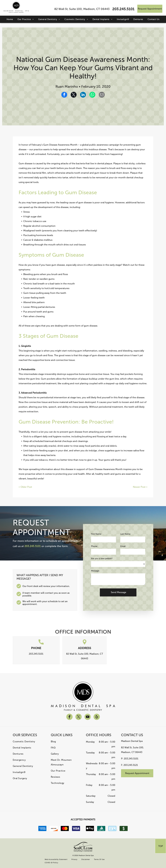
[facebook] (69, 717)
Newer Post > (140, 487)
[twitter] (79, 717)
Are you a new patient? (102, 559)
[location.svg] (85, 644)
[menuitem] (10, 19)
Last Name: (126, 534)
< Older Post (25, 487)
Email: (123, 546)
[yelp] (97, 717)
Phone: (94, 546)
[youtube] (88, 717)
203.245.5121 (131, 765)
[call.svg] (41, 644)
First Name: (96, 534)
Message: (95, 571)
